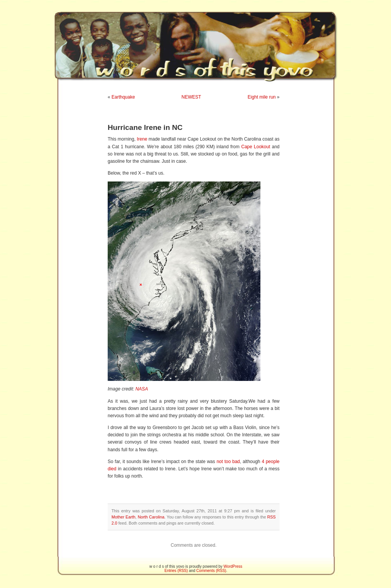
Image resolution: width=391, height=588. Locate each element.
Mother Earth (124, 517)
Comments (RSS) (211, 571)
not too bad (228, 462)
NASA (142, 389)
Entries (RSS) (176, 571)
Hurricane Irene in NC (145, 127)
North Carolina (151, 517)
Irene (142, 139)
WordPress (233, 566)
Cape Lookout (256, 147)
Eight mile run (262, 97)
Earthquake (123, 97)
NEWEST (191, 97)
